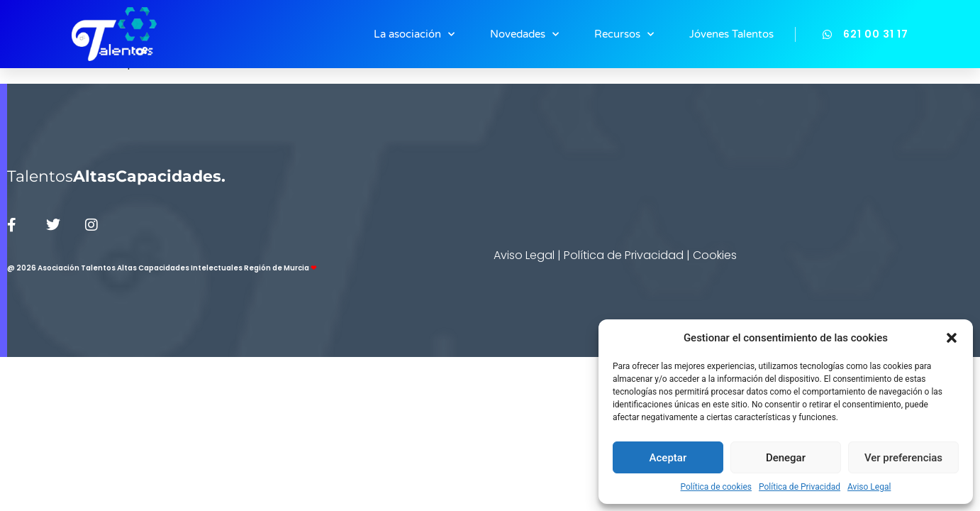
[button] (952, 338)
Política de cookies (717, 487)
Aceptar (668, 458)
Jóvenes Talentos (731, 34)
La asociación (414, 34)
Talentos (116, 176)
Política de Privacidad (800, 487)
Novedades (524, 34)
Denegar (786, 458)
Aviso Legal (869, 487)
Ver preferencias (903, 458)
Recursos (624, 34)
